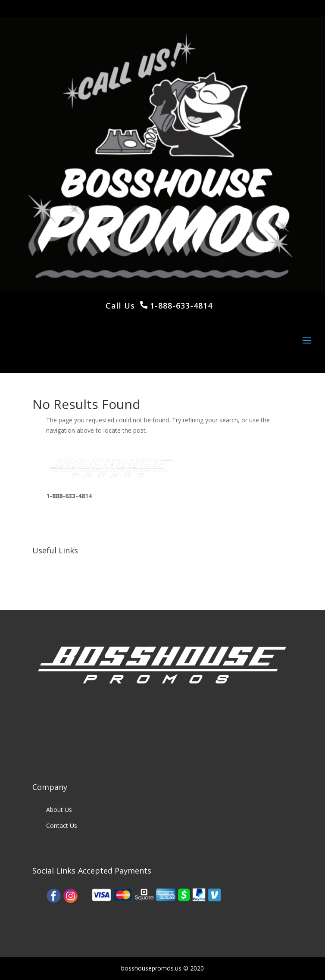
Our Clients (61, 580)
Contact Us (62, 826)
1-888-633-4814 (180, 306)
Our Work (59, 563)
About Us (59, 810)
